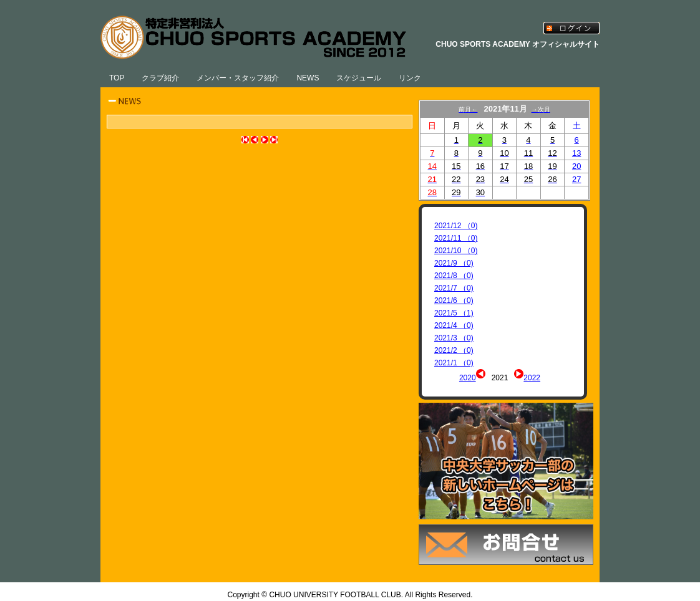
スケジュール (359, 78)
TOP (117, 78)
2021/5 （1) (454, 313)
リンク (410, 78)
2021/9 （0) (454, 263)
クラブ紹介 (160, 78)
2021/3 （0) (454, 338)
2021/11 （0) (456, 238)
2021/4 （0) (454, 325)
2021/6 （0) (454, 300)
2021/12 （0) (456, 226)
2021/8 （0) (454, 276)
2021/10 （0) (456, 251)
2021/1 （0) (454, 363)
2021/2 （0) (454, 350)
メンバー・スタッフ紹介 (238, 78)
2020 (468, 378)
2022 (532, 378)
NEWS (308, 78)
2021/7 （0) (454, 288)
